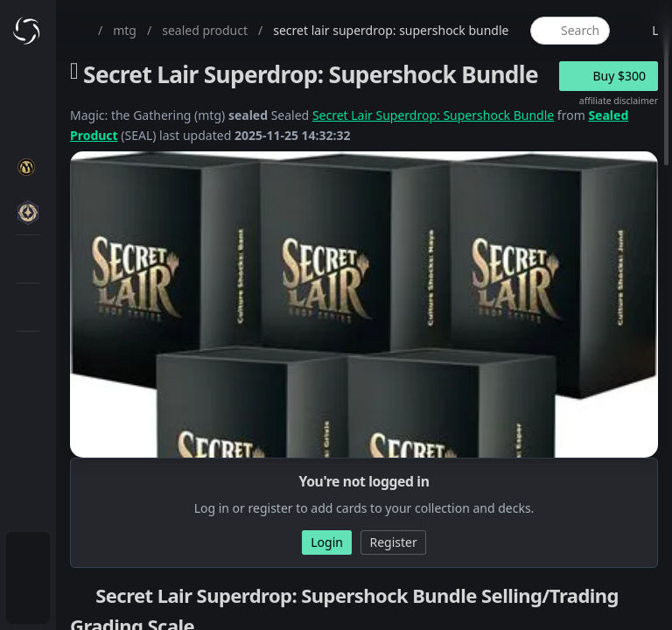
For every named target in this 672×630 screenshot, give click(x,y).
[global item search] (570, 31)
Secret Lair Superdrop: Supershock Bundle (433, 115)
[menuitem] (28, 556)
